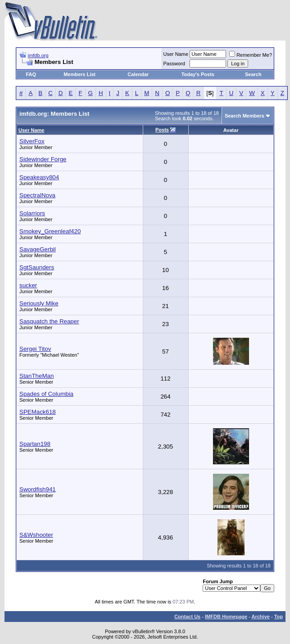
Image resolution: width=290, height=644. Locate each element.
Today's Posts (198, 74)
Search (253, 74)
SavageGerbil (38, 249)
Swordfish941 (38, 489)
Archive (261, 617)
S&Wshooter (36, 535)
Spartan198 (35, 444)
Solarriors (32, 213)
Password (174, 63)
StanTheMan (36, 376)
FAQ (31, 74)
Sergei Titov (35, 349)
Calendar (138, 74)
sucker (28, 285)
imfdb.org (38, 55)
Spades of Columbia (46, 394)
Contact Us (187, 617)
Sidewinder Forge (43, 159)
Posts (162, 130)
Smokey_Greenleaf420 (50, 231)
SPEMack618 (38, 412)
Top (279, 617)
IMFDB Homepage (226, 617)
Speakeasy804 (39, 177)
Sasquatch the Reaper (49, 321)
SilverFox (32, 141)
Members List (79, 74)
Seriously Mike (39, 303)
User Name (176, 54)
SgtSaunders (37, 267)
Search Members (245, 116)
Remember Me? (251, 55)
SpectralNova (37, 195)
